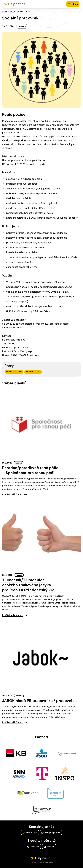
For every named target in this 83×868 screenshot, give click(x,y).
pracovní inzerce (33, 372)
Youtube (49, 847)
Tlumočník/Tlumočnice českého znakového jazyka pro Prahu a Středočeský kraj (29, 585)
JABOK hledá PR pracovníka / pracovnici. (39, 701)
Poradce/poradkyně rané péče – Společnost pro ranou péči (30, 470)
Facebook (33, 847)
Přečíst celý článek (12, 494)
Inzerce (12, 11)
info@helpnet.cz (51, 833)
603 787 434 (30, 833)
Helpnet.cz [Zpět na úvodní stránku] (17, 4)
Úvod (4, 11)
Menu (75, 4)
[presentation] (41, 425)
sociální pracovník (14, 372)
